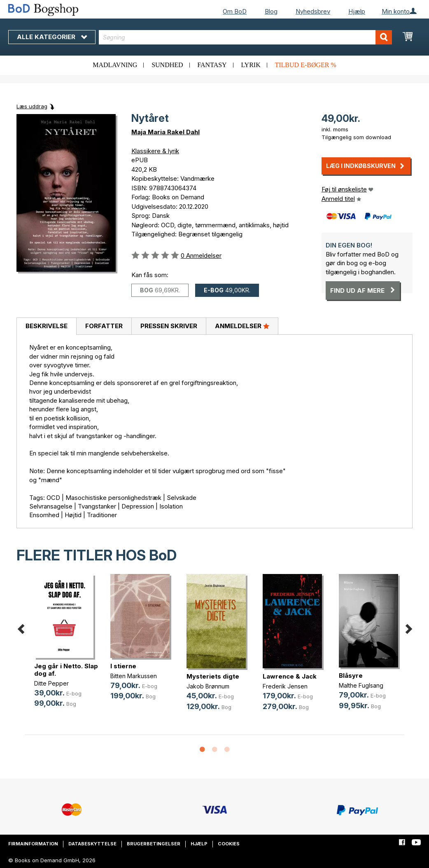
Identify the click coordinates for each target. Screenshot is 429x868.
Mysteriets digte (213, 676)
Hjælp (357, 11)
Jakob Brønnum (208, 686)
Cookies (229, 844)
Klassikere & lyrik (155, 151)
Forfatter (104, 326)
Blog (271, 11)
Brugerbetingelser (154, 844)
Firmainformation (33, 844)
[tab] (46, 327)
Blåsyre (351, 675)
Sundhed (167, 65)
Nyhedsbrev (313, 11)
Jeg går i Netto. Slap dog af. (66, 670)
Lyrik (251, 65)
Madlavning (115, 65)
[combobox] (245, 37)
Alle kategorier (52, 37)
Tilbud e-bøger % (305, 65)
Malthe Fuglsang (361, 685)
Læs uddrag (32, 106)
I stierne (123, 666)
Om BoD (235, 11)
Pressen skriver (169, 326)
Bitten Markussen (134, 676)
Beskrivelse (47, 326)
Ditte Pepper (51, 683)
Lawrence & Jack (290, 676)
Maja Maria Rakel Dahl (166, 132)
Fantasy (212, 65)
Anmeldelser (242, 326)
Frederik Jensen (285, 686)
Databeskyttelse (92, 844)
